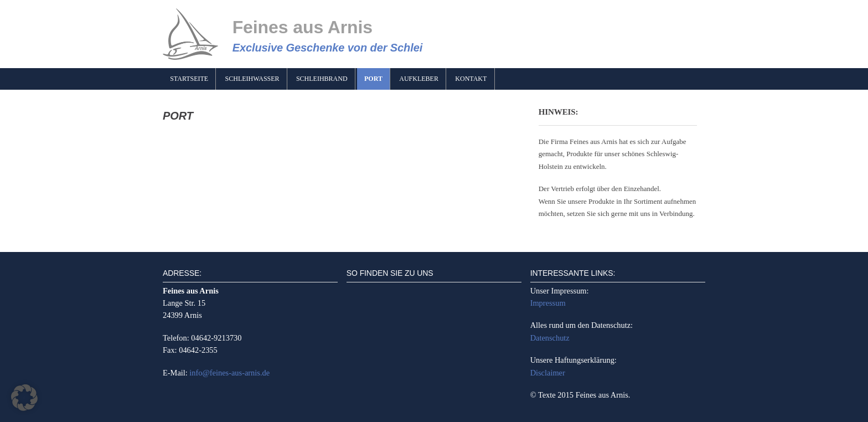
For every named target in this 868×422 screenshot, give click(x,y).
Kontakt (471, 79)
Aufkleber (419, 79)
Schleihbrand (322, 79)
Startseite (189, 79)
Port (373, 79)
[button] (24, 398)
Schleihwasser (252, 79)
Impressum (548, 303)
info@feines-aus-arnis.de (229, 373)
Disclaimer (548, 373)
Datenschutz (550, 338)
